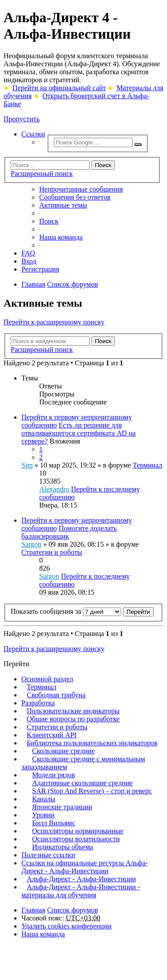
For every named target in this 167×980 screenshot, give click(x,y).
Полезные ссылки (48, 855)
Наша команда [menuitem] (61, 237)
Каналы (44, 799)
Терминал (148, 465)
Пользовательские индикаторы (73, 711)
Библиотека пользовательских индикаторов (92, 743)
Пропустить (22, 119)
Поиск (103, 165)
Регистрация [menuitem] (40, 269)
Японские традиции (62, 807)
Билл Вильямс (54, 823)
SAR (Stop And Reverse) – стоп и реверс (92, 791)
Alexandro (54, 489)
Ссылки (33, 134)
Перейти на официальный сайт (59, 88)
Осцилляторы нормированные (78, 831)
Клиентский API (52, 735)
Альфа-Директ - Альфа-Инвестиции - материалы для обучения (81, 891)
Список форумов (73, 910)
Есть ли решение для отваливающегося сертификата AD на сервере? (79, 433)
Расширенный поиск (42, 174)
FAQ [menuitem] (28, 253)
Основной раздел (47, 679)
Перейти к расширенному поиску (54, 322)
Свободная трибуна (56, 695)
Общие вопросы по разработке (73, 719)
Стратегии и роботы (52, 552)
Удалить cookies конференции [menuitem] (67, 926)
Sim (27, 465)
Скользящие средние (63, 751)
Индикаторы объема (63, 847)
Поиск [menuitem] (49, 221)
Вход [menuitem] (29, 261)
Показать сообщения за (66, 611)
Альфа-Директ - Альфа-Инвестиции (81, 879)
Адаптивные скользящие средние (82, 783)
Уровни (43, 815)
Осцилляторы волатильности (76, 839)
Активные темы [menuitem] (63, 205)
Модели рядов (53, 775)
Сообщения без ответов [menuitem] (75, 197)
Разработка (38, 703)
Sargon (31, 544)
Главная (33, 910)
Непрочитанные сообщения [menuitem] (81, 189)
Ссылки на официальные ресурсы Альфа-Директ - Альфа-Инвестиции (85, 867)
